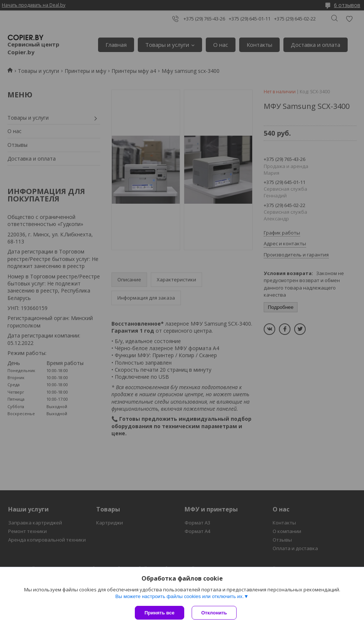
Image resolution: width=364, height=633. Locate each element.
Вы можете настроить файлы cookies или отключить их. (179, 596)
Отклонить (214, 613)
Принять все (160, 613)
